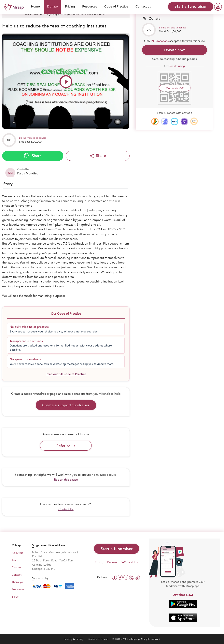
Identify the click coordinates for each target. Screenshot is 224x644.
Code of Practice (116, 7)
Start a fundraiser (117, 549)
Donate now (175, 50)
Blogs (15, 597)
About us (17, 553)
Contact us (143, 7)
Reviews (112, 562)
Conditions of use (98, 639)
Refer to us (66, 446)
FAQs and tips (130, 562)
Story (8, 184)
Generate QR (175, 88)
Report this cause (66, 480)
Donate (52, 7)
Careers (16, 567)
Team (15, 560)
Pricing (70, 7)
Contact (17, 575)
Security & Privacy (74, 639)
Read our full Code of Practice (66, 374)
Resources (90, 7)
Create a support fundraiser (66, 405)
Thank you (18, 582)
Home (35, 7)
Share (33, 156)
